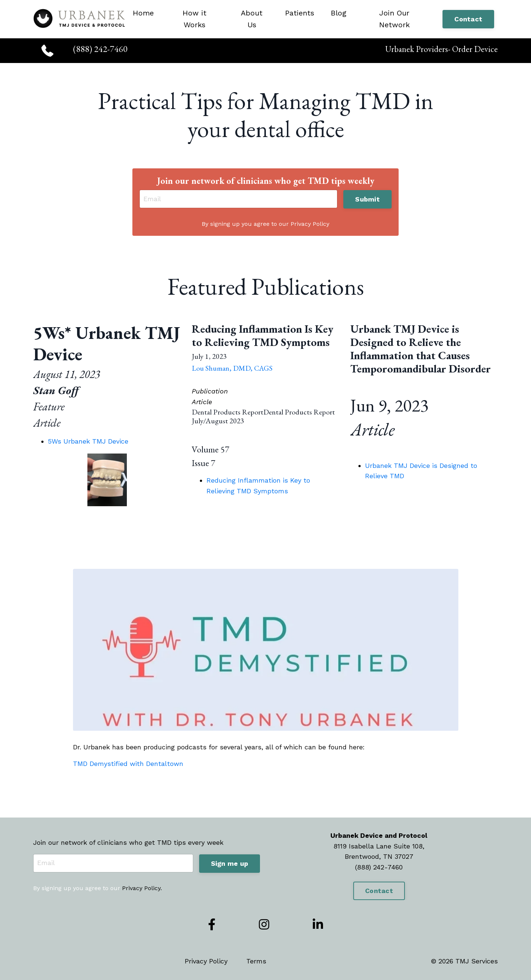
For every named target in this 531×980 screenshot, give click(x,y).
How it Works (195, 19)
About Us (252, 19)
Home (143, 13)
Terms (256, 962)
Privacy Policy (206, 962)
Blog (339, 13)
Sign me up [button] (230, 864)
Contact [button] (468, 19)
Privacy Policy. (142, 889)
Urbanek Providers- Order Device (440, 49)
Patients (300, 13)
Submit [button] (367, 199)
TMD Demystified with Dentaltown (128, 764)
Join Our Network (394, 19)
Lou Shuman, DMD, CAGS (232, 369)
